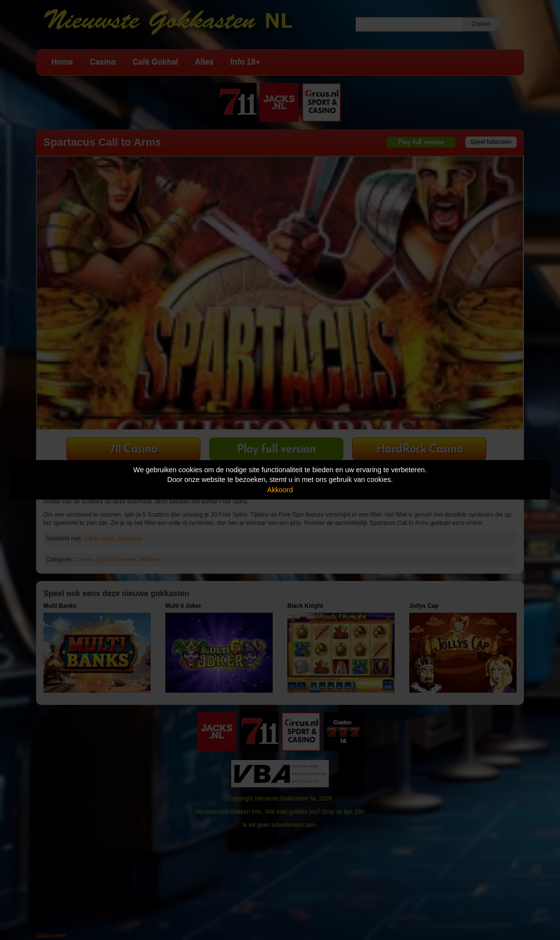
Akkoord (280, 490)
